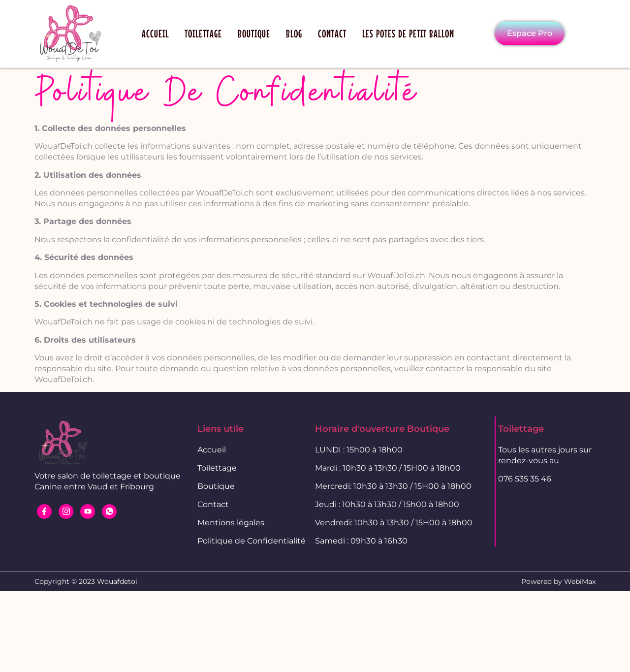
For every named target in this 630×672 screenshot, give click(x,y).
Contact (332, 33)
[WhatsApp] (109, 512)
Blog (294, 33)
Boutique (254, 33)
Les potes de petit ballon (408, 33)
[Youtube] (88, 512)
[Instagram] (66, 512)
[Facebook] (44, 512)
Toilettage (203, 33)
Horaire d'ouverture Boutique (382, 429)
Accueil (155, 33)
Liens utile (220, 429)
